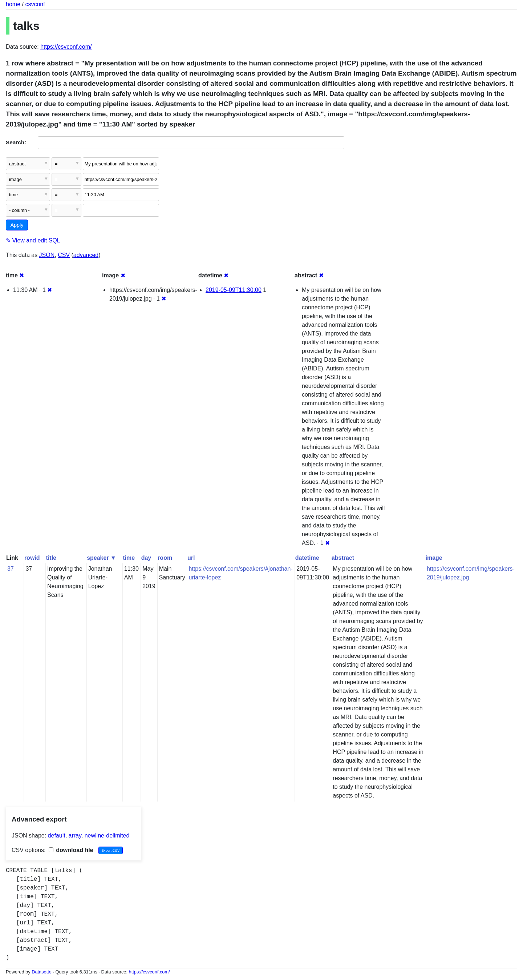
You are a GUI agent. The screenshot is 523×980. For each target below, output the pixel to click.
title (51, 558)
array (75, 836)
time (129, 558)
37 (11, 569)
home (13, 4)
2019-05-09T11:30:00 (234, 290)
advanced (86, 255)
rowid (32, 558)
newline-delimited (107, 836)
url (191, 558)
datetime (307, 558)
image (434, 558)
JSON (47, 255)
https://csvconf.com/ (66, 47)
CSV (64, 255)
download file (71, 850)
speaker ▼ (102, 558)
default (57, 836)
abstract (343, 558)
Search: (16, 142)
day (146, 558)
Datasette (42, 972)
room (165, 558)
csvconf (35, 4)
